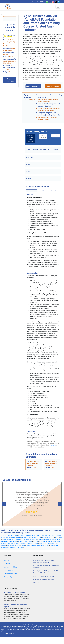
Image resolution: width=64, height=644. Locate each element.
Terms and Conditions (10, 574)
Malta (54, 540)
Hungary (35, 538)
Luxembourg (42, 540)
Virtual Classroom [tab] (44, 137)
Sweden (4, 545)
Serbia (18, 543)
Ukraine (34, 545)
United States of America (9, 547)
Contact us (53, 445)
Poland (48, 541)
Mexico (59, 540)
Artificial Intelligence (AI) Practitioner (44, 580)
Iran (50, 538)
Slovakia (30, 543)
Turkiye (23, 545)
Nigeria (20, 541)
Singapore (23, 543)
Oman (30, 541)
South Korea (51, 543)
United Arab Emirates (43, 545)
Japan (4, 540)
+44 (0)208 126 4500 (37, 2)
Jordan (9, 540)
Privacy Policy (8, 577)
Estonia (8, 538)
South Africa (43, 543)
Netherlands (5, 541)
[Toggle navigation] (58, 7)
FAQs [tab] (43, 191)
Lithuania (34, 540)
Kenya (13, 540)
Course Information (10, 80)
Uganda (28, 545)
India (40, 538)
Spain (57, 543)
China (43, 536)
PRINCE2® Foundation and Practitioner (45, 576)
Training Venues (9, 570)
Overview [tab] (32, 191)
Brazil (33, 536)
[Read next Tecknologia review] (7, 504)
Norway (25, 541)
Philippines (42, 541)
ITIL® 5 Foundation (39, 583)
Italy (61, 538)
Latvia (23, 540)
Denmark (59, 536)
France (18, 538)
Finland (13, 538)
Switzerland (10, 545)
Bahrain (15, 536)
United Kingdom (55, 545)
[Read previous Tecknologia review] (57, 504)
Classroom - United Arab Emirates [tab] (31, 139)
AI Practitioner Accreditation (14, 592)
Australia (4, 536)
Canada (38, 536)
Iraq (53, 538)
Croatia (48, 536)
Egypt (3, 538)
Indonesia (45, 538)
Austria (10, 536)
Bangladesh (21, 536)
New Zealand (13, 541)
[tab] (30, 139)
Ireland (57, 538)
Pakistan (35, 541)
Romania (4, 543)
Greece (29, 538)
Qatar (59, 541)
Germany (24, 538)
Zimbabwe (20, 547)
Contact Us (7, 564)
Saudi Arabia (11, 543)
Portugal (54, 541)
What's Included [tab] (54, 191)
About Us (7, 561)
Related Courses (53, 86)
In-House (56, 136)
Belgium (28, 536)
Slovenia (36, 543)
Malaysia (49, 540)
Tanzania (17, 545)
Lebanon (28, 540)
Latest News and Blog (10, 567)
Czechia (53, 536)
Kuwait (18, 540)
